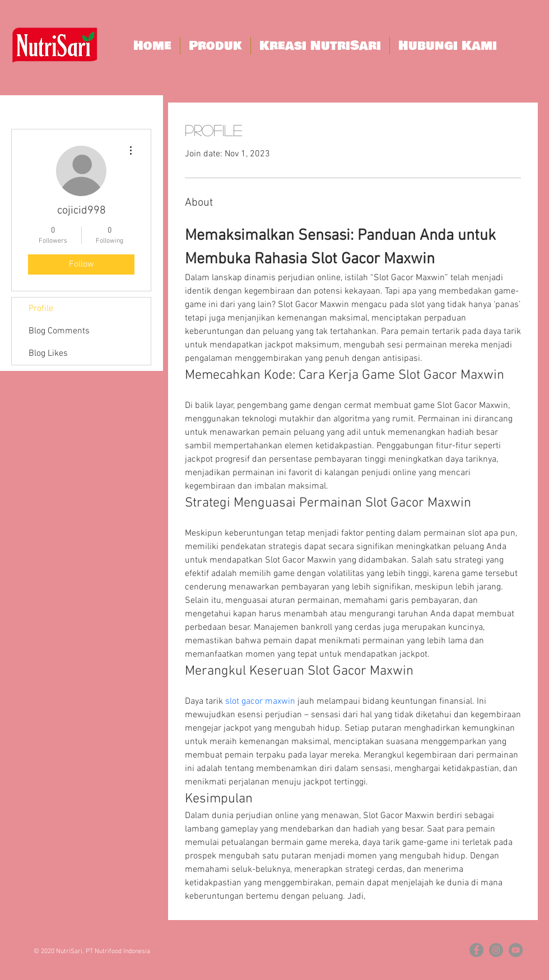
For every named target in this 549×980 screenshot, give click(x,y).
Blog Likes (48, 354)
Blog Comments (59, 331)
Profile (41, 309)
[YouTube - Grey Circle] (516, 950)
